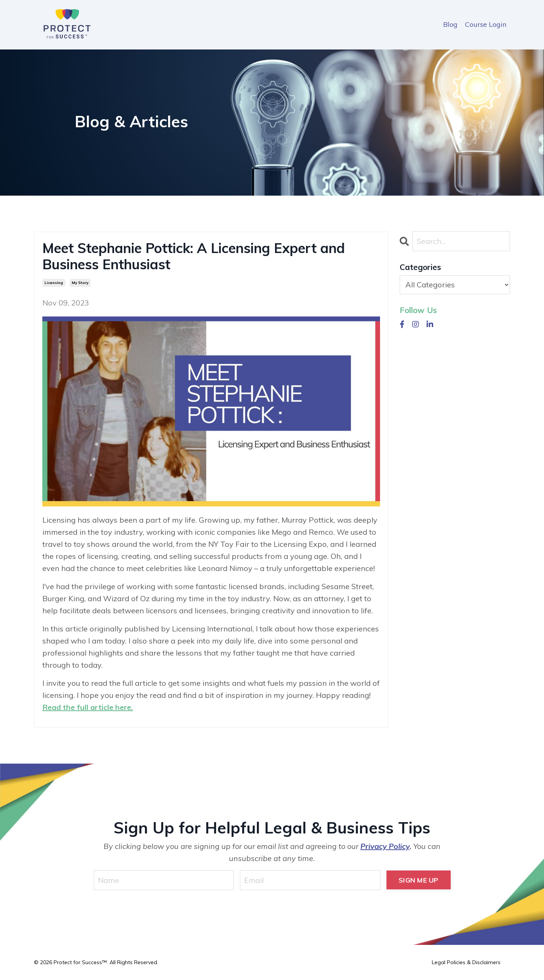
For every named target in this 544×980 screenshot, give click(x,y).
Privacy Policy (385, 846)
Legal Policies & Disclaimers (466, 962)
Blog (450, 24)
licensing (54, 283)
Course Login (486, 24)
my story (80, 283)
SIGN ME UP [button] (419, 880)
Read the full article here (87, 707)
